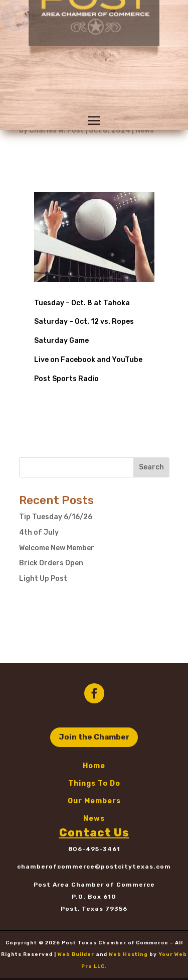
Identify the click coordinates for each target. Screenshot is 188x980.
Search (151, 467)
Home (94, 766)
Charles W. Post (56, 130)
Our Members (94, 801)
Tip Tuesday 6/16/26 (56, 517)
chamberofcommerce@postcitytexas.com (94, 867)
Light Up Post (43, 579)
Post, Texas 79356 (94, 909)
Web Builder (76, 954)
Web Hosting (128, 954)
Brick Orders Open (51, 563)
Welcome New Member (57, 548)
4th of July (39, 532)
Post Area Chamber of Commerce (94, 885)
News (145, 130)
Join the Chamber (94, 737)
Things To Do (94, 783)
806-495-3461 (94, 849)
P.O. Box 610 (94, 897)
